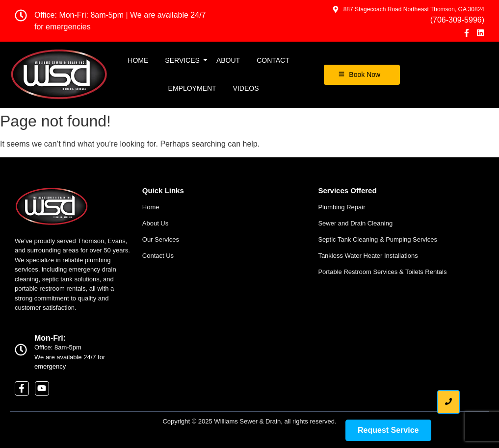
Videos (246, 88)
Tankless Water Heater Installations (368, 256)
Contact (273, 60)
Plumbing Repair (341, 207)
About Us (155, 223)
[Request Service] (388, 430)
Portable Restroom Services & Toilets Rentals (382, 272)
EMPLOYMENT (192, 88)
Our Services (161, 239)
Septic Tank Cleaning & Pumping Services (378, 239)
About (228, 60)
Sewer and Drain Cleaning (355, 223)
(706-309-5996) (457, 20)
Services (184, 60)
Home (138, 60)
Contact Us (158, 256)
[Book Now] (362, 75)
